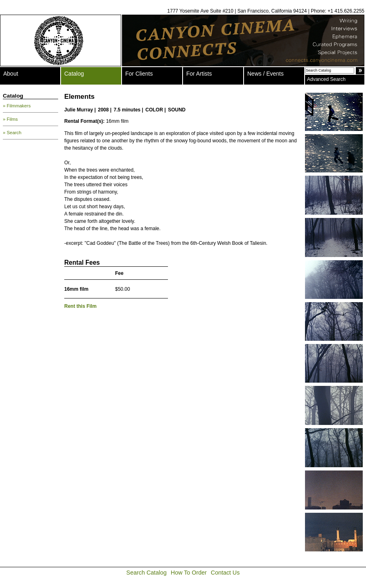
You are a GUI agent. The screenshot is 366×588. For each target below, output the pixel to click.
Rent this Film (80, 306)
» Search (12, 133)
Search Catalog (147, 573)
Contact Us (225, 573)
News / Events (265, 74)
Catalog (74, 74)
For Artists (199, 74)
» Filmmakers (17, 106)
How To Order (189, 573)
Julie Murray (79, 110)
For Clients (139, 74)
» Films (10, 119)
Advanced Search (326, 79)
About (11, 74)
